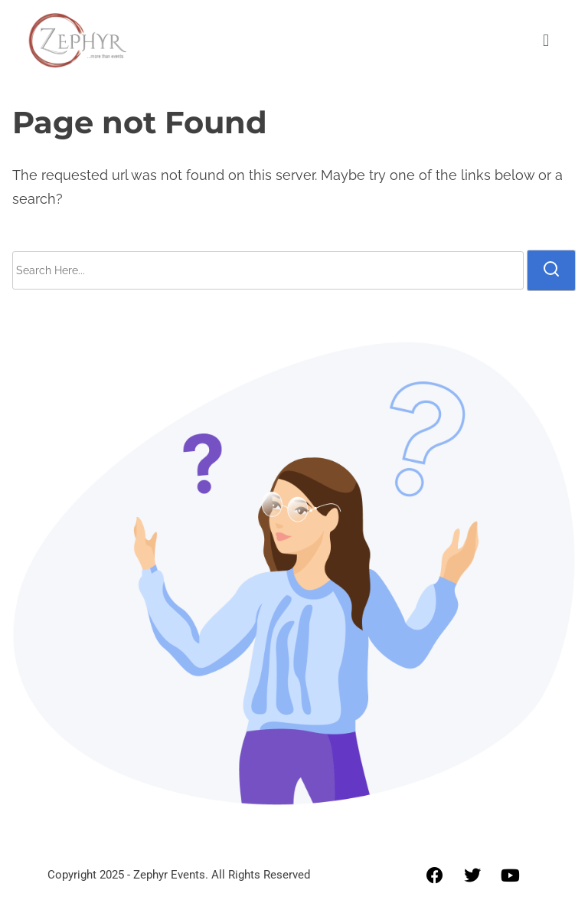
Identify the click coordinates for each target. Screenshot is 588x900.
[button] (546, 40)
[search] (551, 270)
